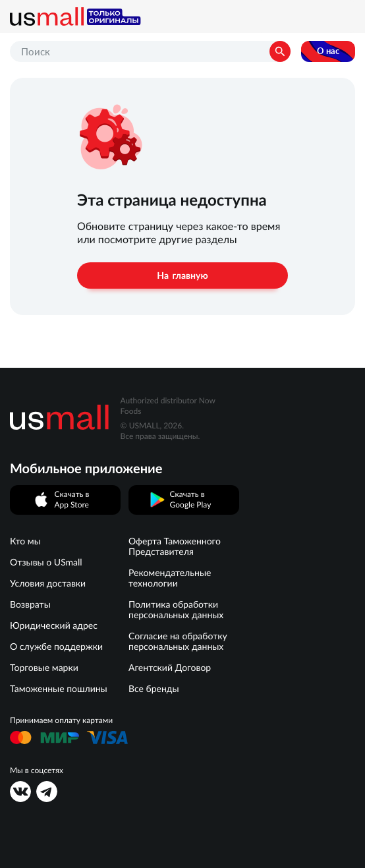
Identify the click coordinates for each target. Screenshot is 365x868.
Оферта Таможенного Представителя (175, 546)
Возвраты (30, 604)
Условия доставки (48, 583)
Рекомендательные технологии (170, 578)
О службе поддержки (56, 647)
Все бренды (154, 689)
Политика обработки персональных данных (176, 610)
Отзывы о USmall (46, 562)
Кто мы (25, 541)
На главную (182, 275)
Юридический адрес (54, 625)
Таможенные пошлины (59, 689)
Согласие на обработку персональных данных (178, 641)
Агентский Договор (170, 668)
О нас (328, 51)
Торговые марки (44, 668)
